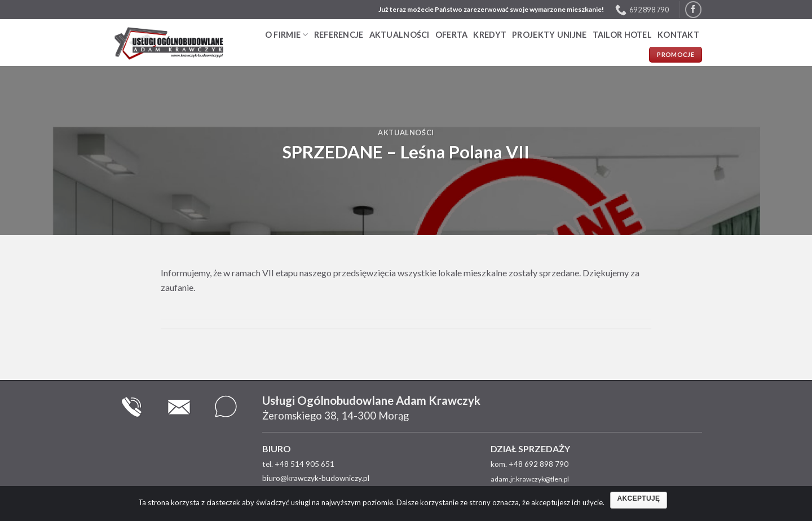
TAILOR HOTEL (622, 35)
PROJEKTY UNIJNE (549, 35)
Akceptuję (639, 498)
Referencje (339, 35)
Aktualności (400, 35)
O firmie (287, 35)
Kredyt (490, 35)
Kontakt (678, 35)
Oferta (452, 35)
